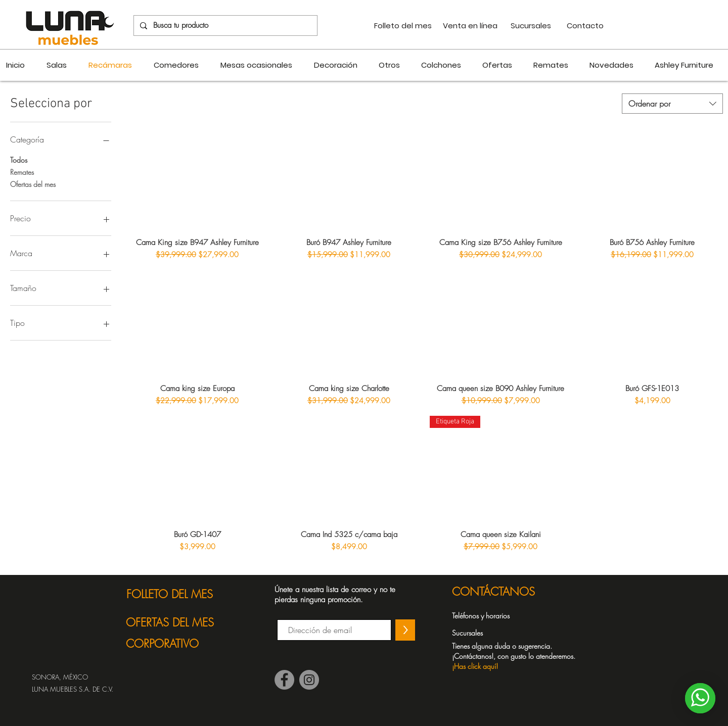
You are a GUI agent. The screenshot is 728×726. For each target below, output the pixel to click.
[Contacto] (585, 26)
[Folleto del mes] (403, 26)
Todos (19, 159)
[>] (405, 630)
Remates (22, 172)
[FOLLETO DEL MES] (178, 594)
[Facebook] (284, 680)
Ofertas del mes (33, 184)
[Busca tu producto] (224, 26)
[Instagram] (309, 680)
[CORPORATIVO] (178, 644)
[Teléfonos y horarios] (489, 616)
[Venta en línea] (470, 26)
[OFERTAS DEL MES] (178, 622)
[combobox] (672, 104)
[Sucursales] (531, 26)
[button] (519, 656)
